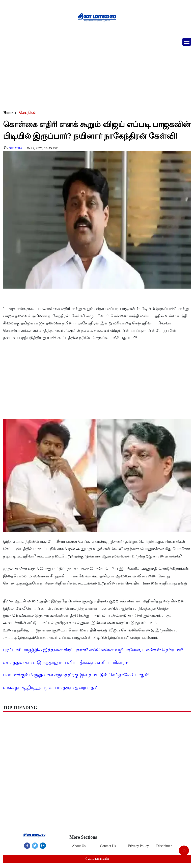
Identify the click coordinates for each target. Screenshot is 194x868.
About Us (79, 846)
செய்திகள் (28, 113)
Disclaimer (164, 846)
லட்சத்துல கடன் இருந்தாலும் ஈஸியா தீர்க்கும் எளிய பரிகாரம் (66, 662)
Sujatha (16, 148)
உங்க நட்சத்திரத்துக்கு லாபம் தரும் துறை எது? (50, 687)
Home (8, 113)
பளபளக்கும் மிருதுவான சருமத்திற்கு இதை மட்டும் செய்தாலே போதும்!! (77, 675)
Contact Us (108, 846)
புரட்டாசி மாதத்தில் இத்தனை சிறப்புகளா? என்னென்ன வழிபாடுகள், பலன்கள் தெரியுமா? (93, 650)
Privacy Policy (138, 846)
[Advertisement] (95, 72)
